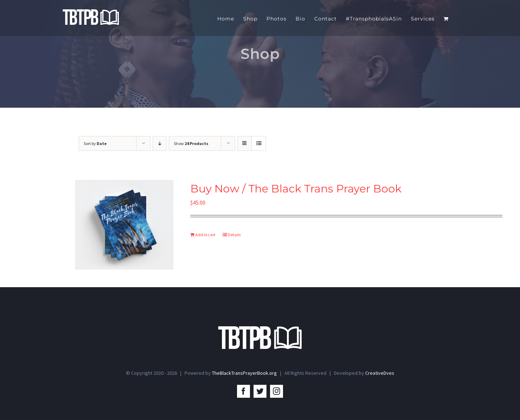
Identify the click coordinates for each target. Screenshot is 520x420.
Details (234, 235)
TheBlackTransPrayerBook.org (244, 374)
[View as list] (259, 143)
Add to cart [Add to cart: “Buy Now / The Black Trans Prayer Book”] (205, 235)
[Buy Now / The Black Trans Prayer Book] (124, 225)
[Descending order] (160, 143)
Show (191, 143)
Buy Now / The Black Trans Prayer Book (296, 189)
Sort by (95, 143)
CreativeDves (380, 374)
